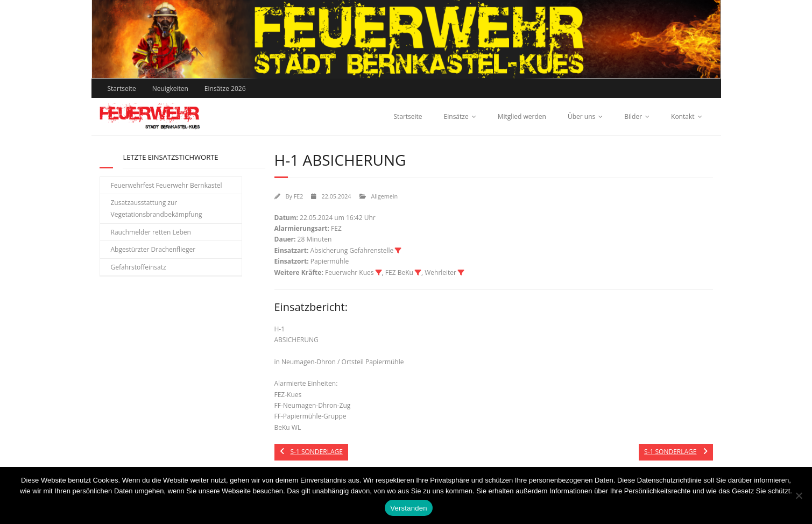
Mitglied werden (522, 116)
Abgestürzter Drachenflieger (153, 249)
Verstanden (408, 508)
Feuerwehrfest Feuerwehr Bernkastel (167, 185)
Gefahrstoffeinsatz (139, 267)
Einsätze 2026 (225, 88)
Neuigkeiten (170, 88)
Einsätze (456, 116)
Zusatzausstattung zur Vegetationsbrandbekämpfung (157, 208)
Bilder (633, 116)
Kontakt (683, 116)
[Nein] (799, 495)
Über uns (581, 116)
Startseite (122, 88)
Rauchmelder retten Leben (151, 232)
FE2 (299, 196)
